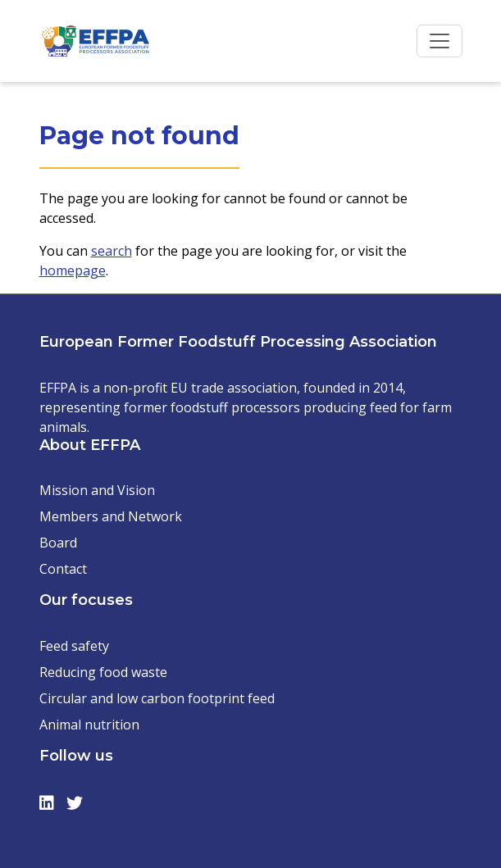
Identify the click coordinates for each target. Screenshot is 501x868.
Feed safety (74, 646)
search (112, 251)
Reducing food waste (103, 672)
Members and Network (111, 516)
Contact (63, 569)
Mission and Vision (97, 490)
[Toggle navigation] (440, 41)
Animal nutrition (89, 725)
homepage (73, 270)
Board (58, 543)
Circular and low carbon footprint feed (157, 698)
